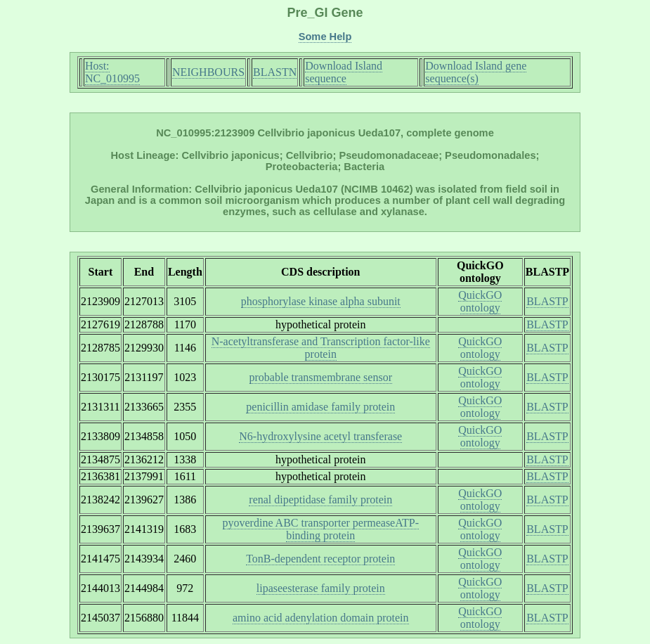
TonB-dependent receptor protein (320, 559)
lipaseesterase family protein (321, 588)
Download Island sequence (344, 72)
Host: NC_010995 (112, 72)
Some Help (325, 37)
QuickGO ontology (480, 301)
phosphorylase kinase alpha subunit (321, 301)
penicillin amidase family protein (320, 407)
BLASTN (275, 72)
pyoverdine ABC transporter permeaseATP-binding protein (321, 529)
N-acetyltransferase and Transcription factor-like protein (321, 348)
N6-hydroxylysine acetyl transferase (320, 436)
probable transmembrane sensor (321, 377)
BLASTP (547, 301)
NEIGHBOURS (208, 72)
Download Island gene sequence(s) (476, 72)
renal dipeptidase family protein (320, 500)
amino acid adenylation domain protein (321, 618)
